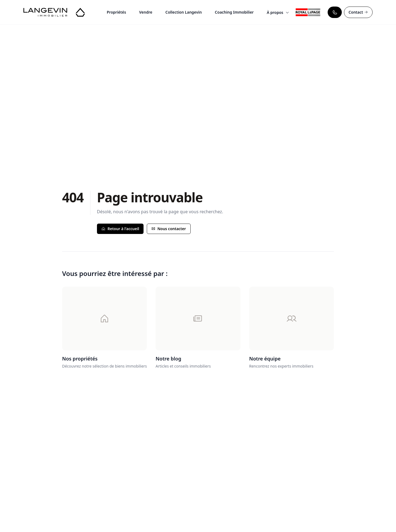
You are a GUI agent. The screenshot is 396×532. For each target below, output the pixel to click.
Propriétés (116, 12)
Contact (358, 12)
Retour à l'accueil (120, 229)
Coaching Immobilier (234, 12)
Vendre (146, 12)
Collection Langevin (184, 12)
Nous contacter (169, 229)
